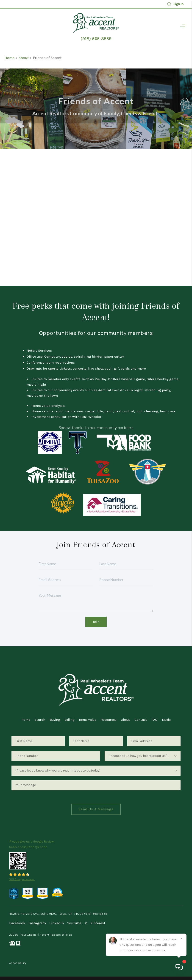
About (24, 58)
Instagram (37, 923)
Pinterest (98, 923)
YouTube (74, 923)
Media (166, 720)
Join (96, 622)
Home (10, 58)
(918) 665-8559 (96, 39)
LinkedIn (57, 923)
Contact (141, 720)
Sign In (175, 4)
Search (40, 720)
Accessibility (18, 963)
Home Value (88, 720)
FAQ (154, 720)
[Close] (182, 938)
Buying (55, 720)
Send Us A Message (96, 809)
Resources (109, 720)
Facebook (17, 923)
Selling (69, 720)
